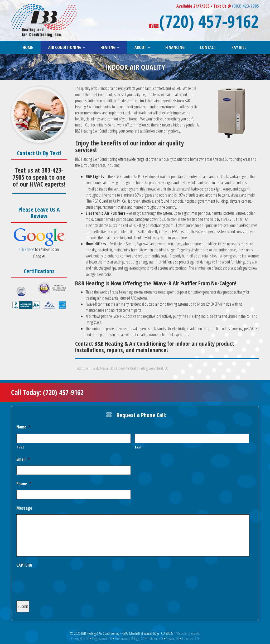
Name (23, 427)
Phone (24, 484)
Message (24, 508)
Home (28, 47)
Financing (175, 47)
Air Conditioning (67, 47)
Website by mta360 (188, 633)
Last (138, 447)
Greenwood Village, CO (130, 639)
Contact (208, 47)
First (20, 447)
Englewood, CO (102, 639)
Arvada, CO (173, 639)
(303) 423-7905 (245, 6)
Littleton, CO (155, 639)
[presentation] (56, 582)
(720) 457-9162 (209, 21)
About (142, 47)
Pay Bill (239, 47)
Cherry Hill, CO (80, 639)
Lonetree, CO (191, 639)
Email (23, 459)
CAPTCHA (24, 565)
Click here (27, 249)
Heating (110, 47)
